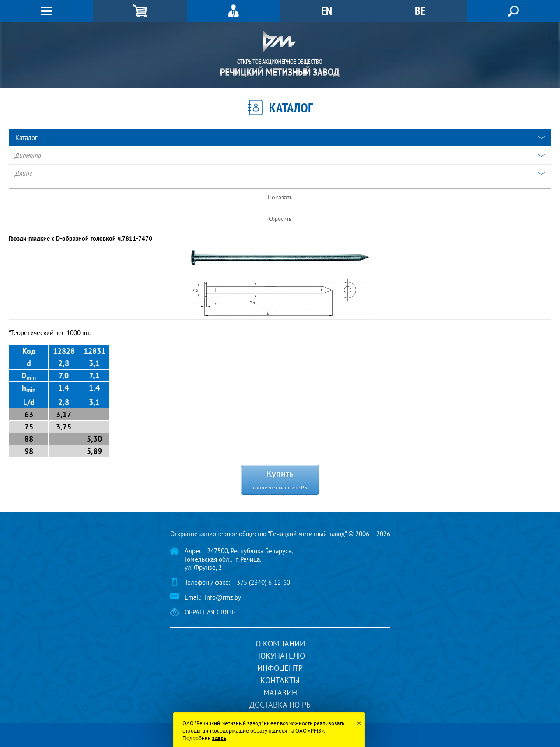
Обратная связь (210, 612)
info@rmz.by (223, 597)
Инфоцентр (280, 668)
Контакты (280, 680)
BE (420, 11)
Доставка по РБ (280, 705)
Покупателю (280, 656)
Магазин (280, 693)
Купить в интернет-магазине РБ (280, 479)
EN (327, 11)
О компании (280, 644)
